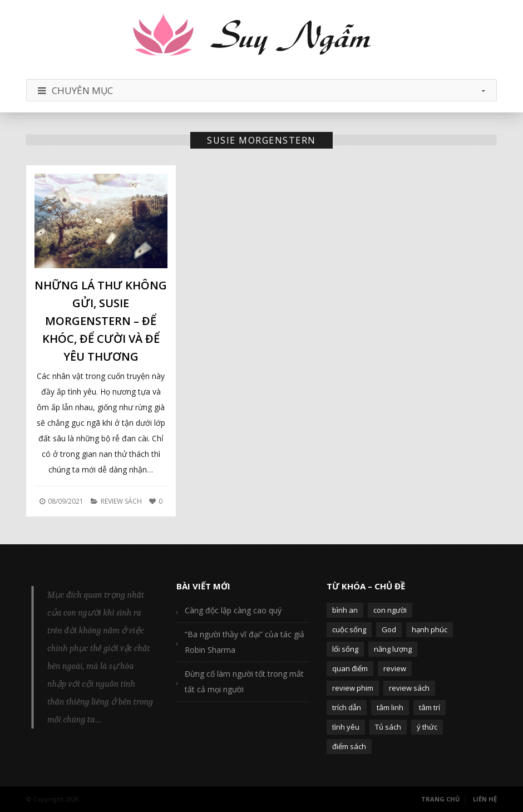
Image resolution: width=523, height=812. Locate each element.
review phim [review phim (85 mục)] (353, 688)
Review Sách (121, 501)
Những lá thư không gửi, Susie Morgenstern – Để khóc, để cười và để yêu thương (101, 321)
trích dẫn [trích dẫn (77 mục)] (347, 707)
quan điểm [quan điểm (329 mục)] (350, 668)
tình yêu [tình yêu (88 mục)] (346, 727)
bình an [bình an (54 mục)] (345, 610)
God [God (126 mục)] (389, 629)
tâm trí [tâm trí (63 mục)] (430, 707)
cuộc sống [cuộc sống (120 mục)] (349, 629)
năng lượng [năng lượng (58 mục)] (393, 649)
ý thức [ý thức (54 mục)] (427, 727)
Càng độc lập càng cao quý (233, 610)
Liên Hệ (485, 799)
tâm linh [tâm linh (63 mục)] (390, 707)
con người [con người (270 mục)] (390, 610)
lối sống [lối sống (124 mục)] (345, 649)
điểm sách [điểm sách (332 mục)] (349, 746)
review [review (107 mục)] (395, 668)
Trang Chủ (440, 799)
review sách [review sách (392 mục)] (409, 688)
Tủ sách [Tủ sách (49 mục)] (388, 727)
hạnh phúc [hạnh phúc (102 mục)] (430, 629)
